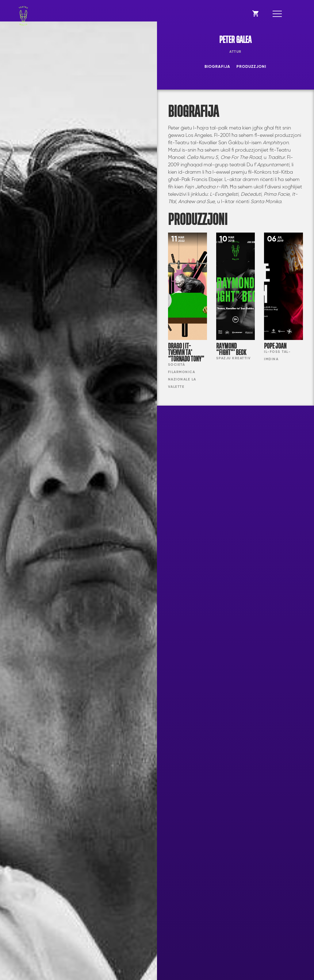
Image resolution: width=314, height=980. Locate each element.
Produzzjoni (251, 67)
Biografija (217, 67)
